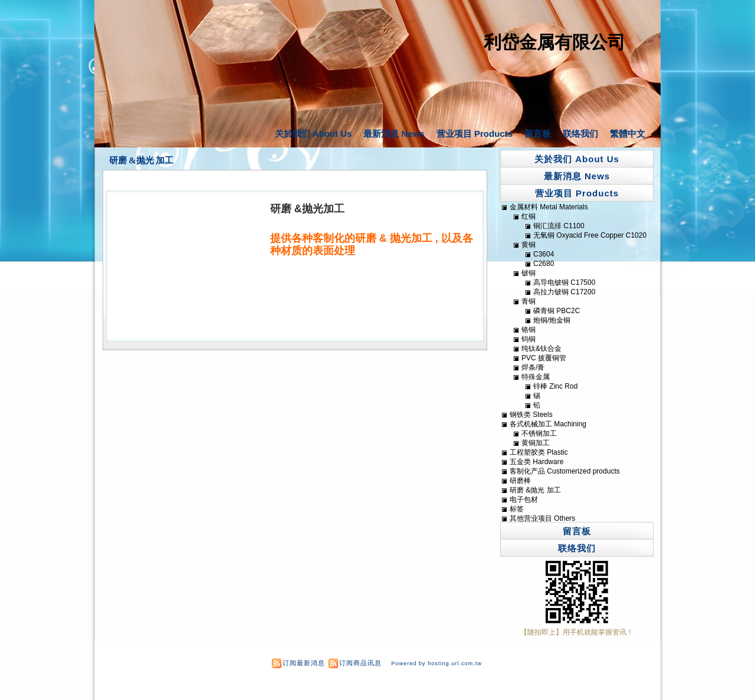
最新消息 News (394, 134)
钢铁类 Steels (531, 415)
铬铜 (528, 330)
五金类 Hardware (536, 462)
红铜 (528, 216)
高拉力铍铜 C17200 (564, 292)
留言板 (538, 134)
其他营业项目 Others (542, 518)
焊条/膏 (533, 367)
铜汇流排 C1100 (559, 226)
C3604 (544, 254)
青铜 (528, 301)
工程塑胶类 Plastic (539, 452)
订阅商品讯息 (360, 663)
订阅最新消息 (304, 663)
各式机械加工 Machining (548, 424)
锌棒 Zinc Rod (555, 386)
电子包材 (524, 499)
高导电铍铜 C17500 (564, 282)
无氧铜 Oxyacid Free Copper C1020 (590, 235)
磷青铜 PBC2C (557, 311)
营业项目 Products (475, 134)
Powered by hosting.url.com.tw (436, 663)
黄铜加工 (536, 443)
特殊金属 (536, 377)
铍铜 (528, 273)
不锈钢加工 (539, 433)
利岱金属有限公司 (554, 42)
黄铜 (528, 245)
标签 (517, 509)
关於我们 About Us (314, 134)
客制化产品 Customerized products (565, 471)
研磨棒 (520, 481)
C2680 (544, 264)
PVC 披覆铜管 (544, 358)
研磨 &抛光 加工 (142, 160)
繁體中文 (628, 134)
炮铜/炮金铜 (552, 320)
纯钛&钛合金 (541, 349)
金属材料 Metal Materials (549, 207)
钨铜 (528, 339)
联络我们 (580, 134)
